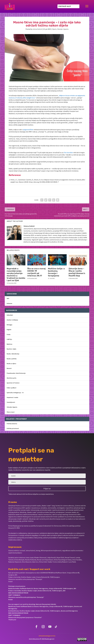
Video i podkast (12, 388)
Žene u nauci (11, 412)
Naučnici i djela (11, 349)
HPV (8, 299)
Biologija (9, 325)
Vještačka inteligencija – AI (15, 393)
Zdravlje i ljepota (63, 29)
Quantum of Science (13, 383)
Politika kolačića (12, 424)
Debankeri (10, 315)
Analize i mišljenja (12, 320)
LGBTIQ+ (9, 339)
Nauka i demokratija (13, 354)
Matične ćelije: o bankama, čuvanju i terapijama (56, 272)
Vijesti (54, 29)
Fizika (9, 334)
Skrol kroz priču (12, 378)
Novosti (9, 368)
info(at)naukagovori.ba (47, 636)
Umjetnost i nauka (12, 397)
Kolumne (9, 303)
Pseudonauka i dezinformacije (16, 373)
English (9, 330)
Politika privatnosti (13, 428)
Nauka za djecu (11, 364)
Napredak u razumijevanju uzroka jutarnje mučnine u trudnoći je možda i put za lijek (16, 274)
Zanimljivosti (11, 402)
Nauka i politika (12, 359)
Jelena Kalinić (37, 29)
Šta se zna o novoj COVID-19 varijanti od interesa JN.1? (36, 272)
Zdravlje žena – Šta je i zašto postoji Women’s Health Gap (77, 272)
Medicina (9, 344)
